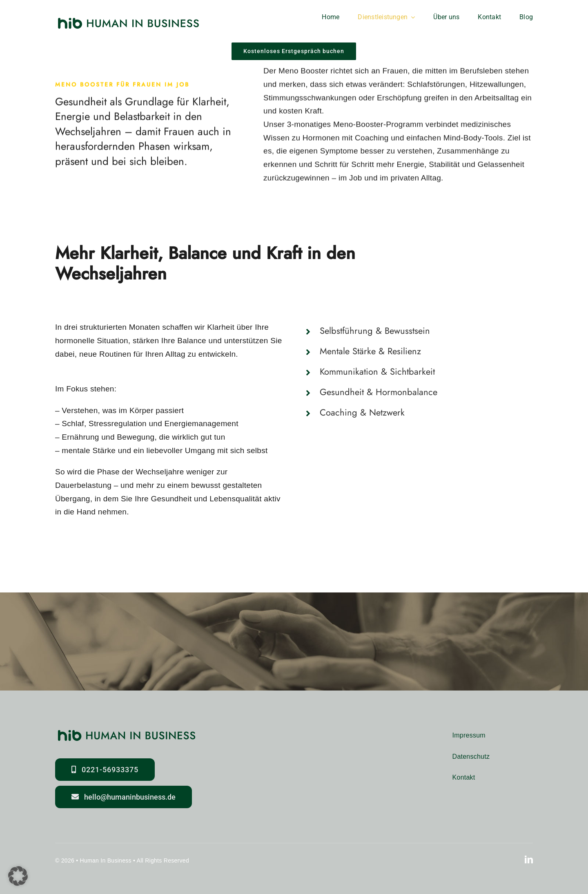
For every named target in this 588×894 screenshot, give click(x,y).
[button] (418, 331)
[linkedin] (529, 860)
